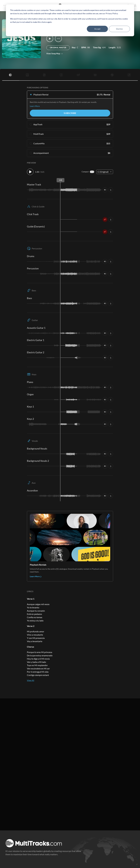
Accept (97, 29)
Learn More (35, 106)
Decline (119, 29)
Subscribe (70, 113)
